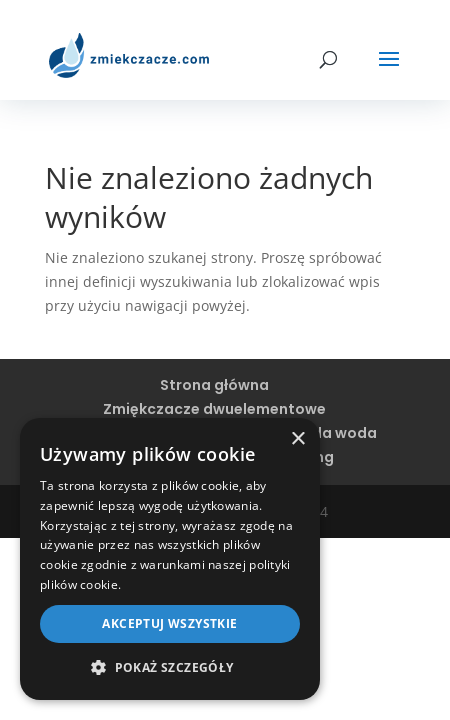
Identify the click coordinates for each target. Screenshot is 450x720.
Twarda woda (326, 433)
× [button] (297, 439)
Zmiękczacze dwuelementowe (214, 409)
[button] (170, 668)
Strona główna (214, 385)
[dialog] (170, 559)
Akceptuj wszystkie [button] (169, 623)
